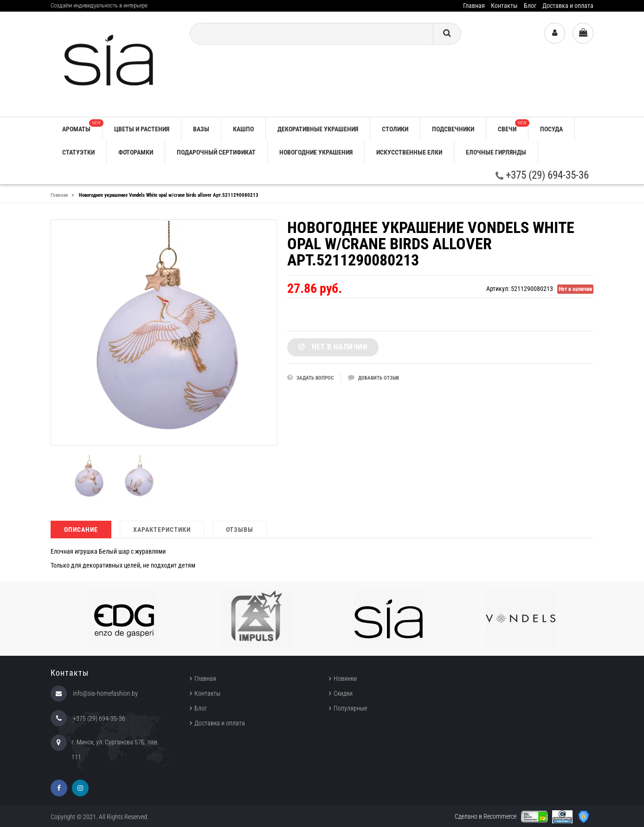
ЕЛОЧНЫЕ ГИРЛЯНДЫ (496, 152)
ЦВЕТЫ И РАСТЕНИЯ (142, 129)
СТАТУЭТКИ (78, 152)
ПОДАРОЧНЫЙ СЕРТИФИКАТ (216, 152)
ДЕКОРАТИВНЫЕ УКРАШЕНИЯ (318, 129)
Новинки (345, 678)
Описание (81, 530)
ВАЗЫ (201, 129)
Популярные (350, 708)
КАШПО (243, 129)
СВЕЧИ (513, 126)
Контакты (504, 6)
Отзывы (240, 530)
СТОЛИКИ (395, 129)
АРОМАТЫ (82, 126)
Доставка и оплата (568, 6)
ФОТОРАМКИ (136, 152)
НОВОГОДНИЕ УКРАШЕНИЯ (316, 152)
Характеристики (162, 530)
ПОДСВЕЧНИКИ (453, 129)
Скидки (343, 693)
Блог (530, 6)
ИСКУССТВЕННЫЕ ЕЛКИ (409, 152)
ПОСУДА (551, 129)
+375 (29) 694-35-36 (542, 175)
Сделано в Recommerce (486, 816)
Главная (474, 6)
